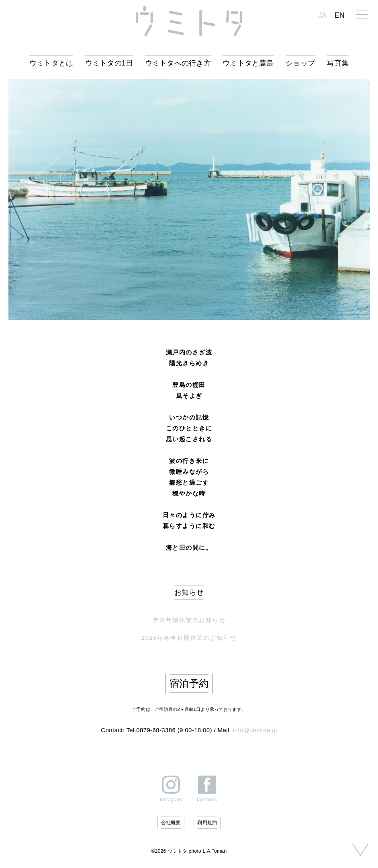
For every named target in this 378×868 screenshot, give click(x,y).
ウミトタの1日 (109, 63)
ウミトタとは (51, 63)
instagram (171, 799)
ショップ (300, 63)
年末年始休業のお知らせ (189, 620)
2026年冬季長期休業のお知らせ (189, 638)
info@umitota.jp (255, 730)
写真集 (338, 63)
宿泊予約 (189, 683)
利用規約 (207, 823)
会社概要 (171, 823)
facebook (207, 799)
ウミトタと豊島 (248, 63)
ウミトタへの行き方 (178, 63)
